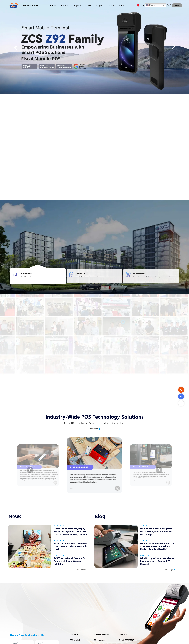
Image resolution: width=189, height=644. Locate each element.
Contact (123, 5)
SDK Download (100, 640)
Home (53, 5)
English (151, 5)
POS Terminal (75, 640)
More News (83, 569)
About (111, 5)
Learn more (95, 429)
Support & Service (83, 5)
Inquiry (177, 5)
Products (65, 5)
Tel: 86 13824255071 (127, 640)
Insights (100, 5)
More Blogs (169, 569)
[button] (54, 92)
